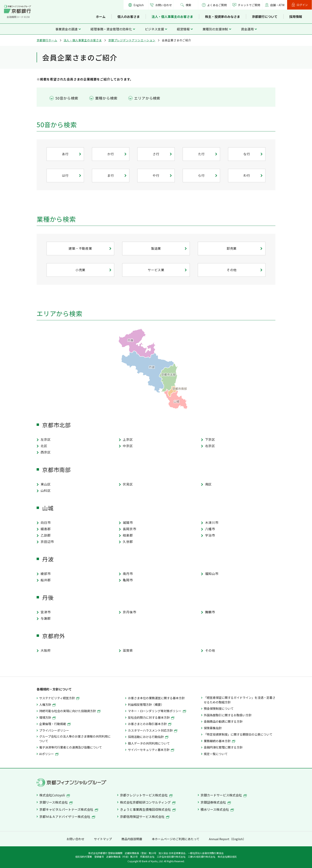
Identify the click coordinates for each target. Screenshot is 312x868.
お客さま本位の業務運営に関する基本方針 (156, 698)
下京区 (210, 439)
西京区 (46, 452)
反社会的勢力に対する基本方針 (151, 717)
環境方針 (47, 717)
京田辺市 (47, 542)
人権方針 (47, 704)
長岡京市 (129, 529)
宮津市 (46, 612)
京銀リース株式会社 (56, 802)
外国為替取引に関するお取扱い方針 (228, 715)
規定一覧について (216, 754)
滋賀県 (128, 650)
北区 (44, 446)
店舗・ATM (277, 5)
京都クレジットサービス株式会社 (146, 795)
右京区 (210, 446)
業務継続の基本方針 (219, 741)
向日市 (46, 522)
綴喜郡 (46, 529)
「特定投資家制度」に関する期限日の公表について (238, 734)
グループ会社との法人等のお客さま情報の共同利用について (75, 738)
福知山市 (212, 574)
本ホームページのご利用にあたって (176, 839)
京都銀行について (265, 17)
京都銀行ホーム (47, 40)
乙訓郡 (46, 535)
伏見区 (128, 484)
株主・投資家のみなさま (222, 17)
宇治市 (210, 535)
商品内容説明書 (132, 839)
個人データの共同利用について (149, 743)
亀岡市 (128, 580)
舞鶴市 (210, 612)
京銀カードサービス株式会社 (224, 795)
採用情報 (296, 17)
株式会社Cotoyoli (55, 795)
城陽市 (128, 522)
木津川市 (212, 522)
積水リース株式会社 (217, 809)
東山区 (46, 484)
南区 (209, 484)
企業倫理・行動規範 (55, 724)
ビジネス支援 (154, 29)
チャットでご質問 (249, 5)
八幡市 (210, 529)
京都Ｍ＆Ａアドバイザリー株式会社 (67, 817)
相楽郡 (128, 535)
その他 (210, 650)
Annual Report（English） (227, 839)
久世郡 (128, 542)
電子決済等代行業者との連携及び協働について (71, 747)
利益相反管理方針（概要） (146, 704)
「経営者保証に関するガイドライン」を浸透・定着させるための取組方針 (240, 700)
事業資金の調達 (66, 29)
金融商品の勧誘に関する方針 (223, 721)
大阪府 (46, 650)
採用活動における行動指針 (148, 737)
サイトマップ (103, 839)
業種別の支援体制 (215, 29)
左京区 (46, 439)
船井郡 (46, 580)
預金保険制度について (219, 708)
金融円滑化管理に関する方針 (223, 747)
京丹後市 (129, 612)
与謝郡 (46, 618)
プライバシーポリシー (54, 730)
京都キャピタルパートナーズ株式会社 (69, 809)
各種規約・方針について (54, 689)
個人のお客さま (129, 17)
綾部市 (46, 574)
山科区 (46, 490)
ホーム (101, 17)
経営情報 (183, 29)
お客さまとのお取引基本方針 (150, 724)
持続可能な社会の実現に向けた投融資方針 (70, 711)
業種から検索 (106, 98)
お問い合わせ (164, 5)
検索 (188, 5)
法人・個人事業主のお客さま (172, 17)
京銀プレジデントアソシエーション (132, 40)
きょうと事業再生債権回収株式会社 (148, 809)
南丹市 (128, 574)
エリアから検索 (147, 98)
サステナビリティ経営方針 (59, 698)
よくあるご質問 (214, 5)
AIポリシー (49, 754)
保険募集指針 (213, 728)
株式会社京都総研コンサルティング (148, 802)
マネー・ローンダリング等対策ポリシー (157, 711)
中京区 (128, 446)
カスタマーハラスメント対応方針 (153, 730)
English (139, 5)
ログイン (302, 5)
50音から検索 (67, 98)
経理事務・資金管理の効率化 (111, 29)
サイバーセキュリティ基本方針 (151, 750)
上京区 (128, 439)
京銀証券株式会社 (216, 802)
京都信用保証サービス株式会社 (145, 817)
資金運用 (247, 29)
